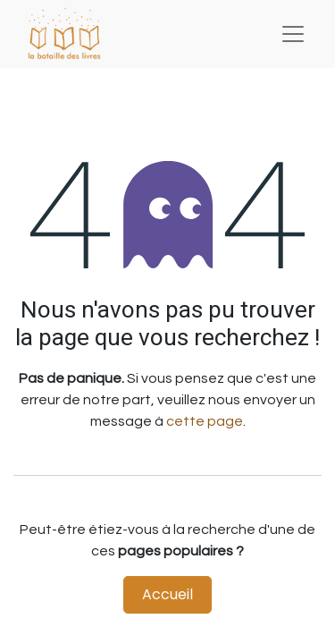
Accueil (167, 594)
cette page (205, 421)
